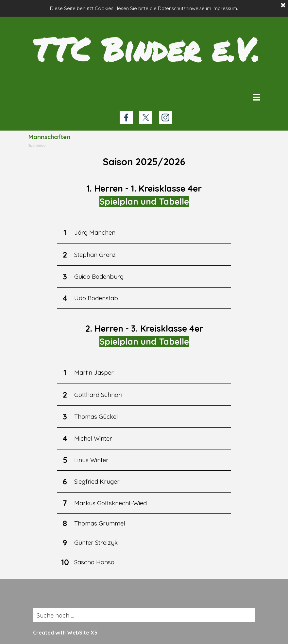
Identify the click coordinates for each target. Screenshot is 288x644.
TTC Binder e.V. (146, 49)
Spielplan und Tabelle (144, 201)
